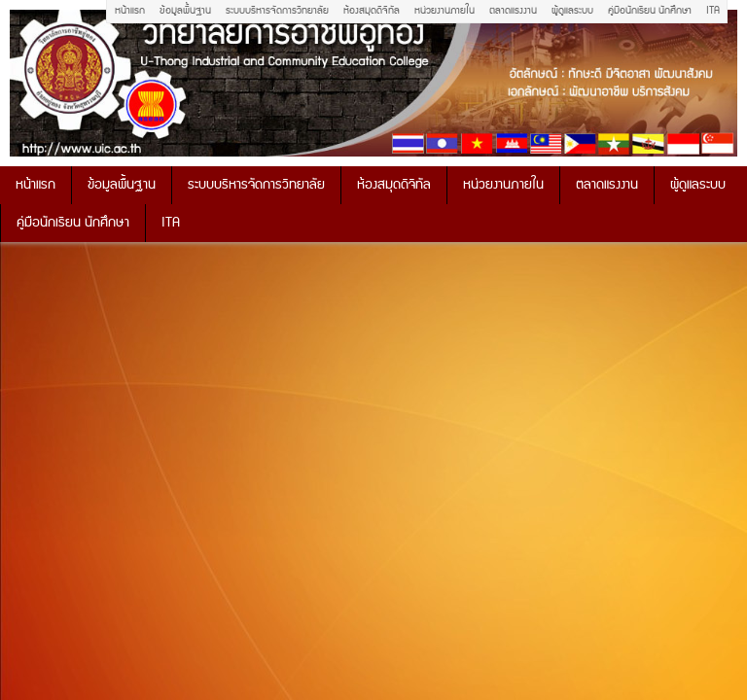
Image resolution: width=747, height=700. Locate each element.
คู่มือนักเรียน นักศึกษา (650, 11)
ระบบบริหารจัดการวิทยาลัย (277, 11)
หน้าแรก (130, 11)
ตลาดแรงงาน (513, 11)
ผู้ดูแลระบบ (572, 11)
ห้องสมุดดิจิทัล (372, 11)
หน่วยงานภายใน (445, 11)
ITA (713, 11)
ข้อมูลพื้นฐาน (185, 11)
